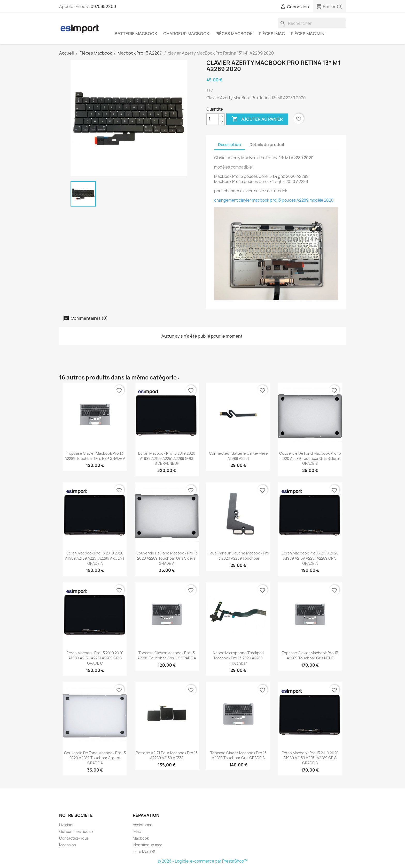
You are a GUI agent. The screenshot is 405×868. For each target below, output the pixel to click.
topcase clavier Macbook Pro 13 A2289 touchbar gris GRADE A (238, 755)
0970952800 (103, 6)
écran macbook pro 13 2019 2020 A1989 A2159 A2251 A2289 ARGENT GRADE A (95, 558)
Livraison (67, 825)
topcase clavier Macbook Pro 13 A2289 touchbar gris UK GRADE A (167, 655)
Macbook (141, 838)
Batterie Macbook (136, 34)
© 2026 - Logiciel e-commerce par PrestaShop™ (203, 861)
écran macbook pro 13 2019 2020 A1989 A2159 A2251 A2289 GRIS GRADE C (95, 658)
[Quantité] (213, 119)
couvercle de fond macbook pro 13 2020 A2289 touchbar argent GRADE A (95, 758)
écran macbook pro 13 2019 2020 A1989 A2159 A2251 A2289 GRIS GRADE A (310, 558)
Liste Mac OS (144, 852)
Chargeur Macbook (186, 34)
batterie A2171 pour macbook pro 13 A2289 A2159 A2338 (167, 755)
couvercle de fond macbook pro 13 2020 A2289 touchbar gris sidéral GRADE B (310, 458)
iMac (137, 831)
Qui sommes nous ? (76, 831)
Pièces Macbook (234, 34)
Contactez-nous (74, 838)
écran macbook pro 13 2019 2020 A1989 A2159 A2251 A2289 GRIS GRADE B (310, 758)
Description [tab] (229, 145)
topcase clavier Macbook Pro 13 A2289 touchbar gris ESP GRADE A (95, 456)
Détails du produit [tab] (267, 145)
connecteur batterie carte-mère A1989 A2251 (238, 456)
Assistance (143, 825)
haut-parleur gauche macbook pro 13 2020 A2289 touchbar (238, 556)
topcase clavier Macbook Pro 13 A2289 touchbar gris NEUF (310, 655)
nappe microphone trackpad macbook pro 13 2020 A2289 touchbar (238, 658)
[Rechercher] (312, 23)
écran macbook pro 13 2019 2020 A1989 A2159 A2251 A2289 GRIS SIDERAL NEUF (167, 458)
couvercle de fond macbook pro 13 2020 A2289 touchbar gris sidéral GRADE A (167, 558)
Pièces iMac (272, 34)
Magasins (68, 845)
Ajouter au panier (257, 119)
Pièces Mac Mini (308, 34)
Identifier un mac (147, 845)
